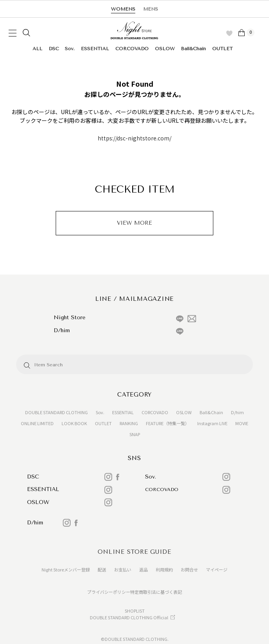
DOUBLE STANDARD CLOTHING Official (129, 617)
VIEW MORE (134, 223)
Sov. (70, 49)
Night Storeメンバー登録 (66, 569)
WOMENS (123, 9)
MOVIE (242, 423)
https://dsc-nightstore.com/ (134, 138)
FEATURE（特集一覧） (168, 423)
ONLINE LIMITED (37, 423)
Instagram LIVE (212, 423)
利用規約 (164, 569)
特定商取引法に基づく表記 (156, 592)
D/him (237, 412)
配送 (102, 569)
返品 (144, 569)
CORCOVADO (132, 49)
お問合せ (189, 569)
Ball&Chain (193, 49)
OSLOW (165, 49)
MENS (151, 9)
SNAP (135, 434)
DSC (54, 49)
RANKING (129, 423)
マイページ (217, 569)
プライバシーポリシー (109, 592)
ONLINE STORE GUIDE (134, 552)
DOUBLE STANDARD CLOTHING (56, 412)
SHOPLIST (135, 611)
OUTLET (222, 49)
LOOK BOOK (74, 423)
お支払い (123, 569)
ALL (37, 49)
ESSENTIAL (95, 49)
